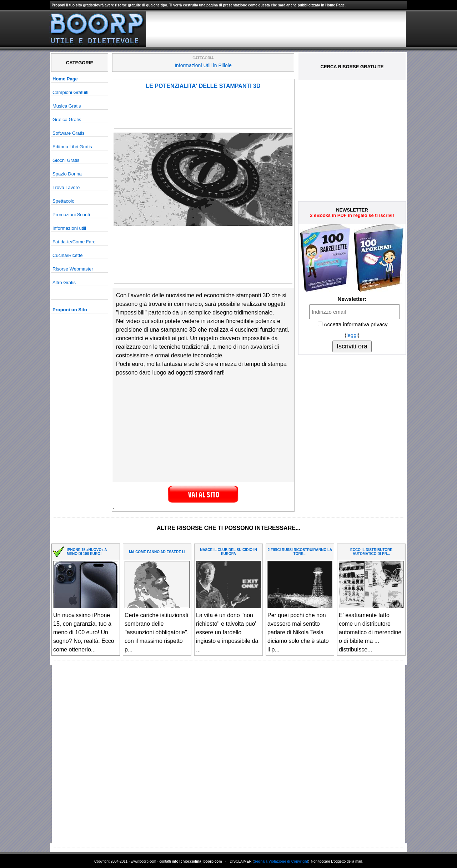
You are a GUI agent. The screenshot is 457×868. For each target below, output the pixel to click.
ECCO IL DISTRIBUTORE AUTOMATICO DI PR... (371, 552)
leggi (352, 335)
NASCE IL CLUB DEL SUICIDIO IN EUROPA (228, 552)
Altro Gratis (64, 282)
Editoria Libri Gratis (72, 147)
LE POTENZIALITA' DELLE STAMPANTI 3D (203, 86)
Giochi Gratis (66, 160)
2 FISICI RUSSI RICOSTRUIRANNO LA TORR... (300, 552)
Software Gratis (69, 133)
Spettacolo (63, 201)
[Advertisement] (276, 29)
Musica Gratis (67, 106)
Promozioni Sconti (71, 215)
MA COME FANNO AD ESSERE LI (157, 552)
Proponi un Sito (70, 310)
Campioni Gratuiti (70, 92)
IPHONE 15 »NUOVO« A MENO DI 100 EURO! (87, 552)
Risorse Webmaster (73, 269)
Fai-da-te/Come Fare (74, 242)
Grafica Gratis (67, 120)
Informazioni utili (69, 228)
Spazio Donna (67, 174)
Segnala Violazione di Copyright (281, 861)
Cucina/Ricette (68, 255)
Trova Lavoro (66, 187)
